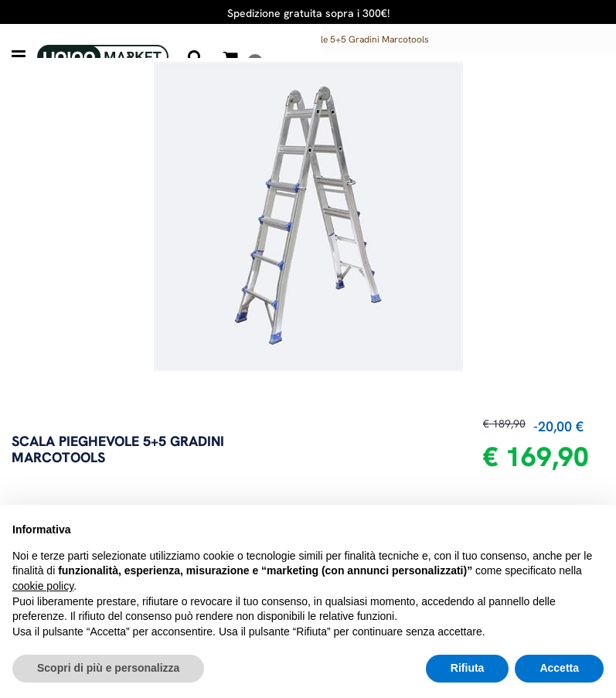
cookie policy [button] (43, 586)
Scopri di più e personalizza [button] (108, 668)
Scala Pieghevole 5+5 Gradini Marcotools (344, 39)
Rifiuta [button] (468, 668)
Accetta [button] (559, 668)
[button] (196, 57)
